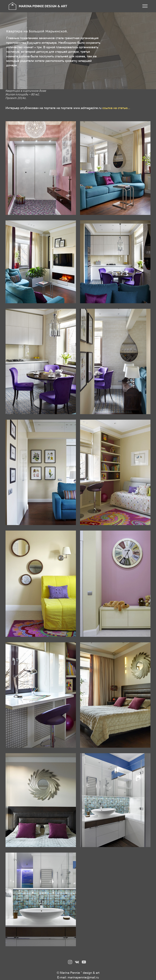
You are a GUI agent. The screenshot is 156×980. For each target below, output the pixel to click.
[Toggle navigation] (145, 6)
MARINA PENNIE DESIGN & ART (43, 6)
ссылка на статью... (116, 108)
